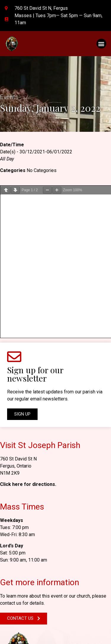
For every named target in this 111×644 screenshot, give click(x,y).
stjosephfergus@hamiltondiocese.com (48, 574)
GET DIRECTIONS (25, 555)
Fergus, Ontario (16, 321)
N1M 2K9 (10, 328)
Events (9, 97)
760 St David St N (18, 314)
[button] (101, 44)
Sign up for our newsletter (35, 229)
